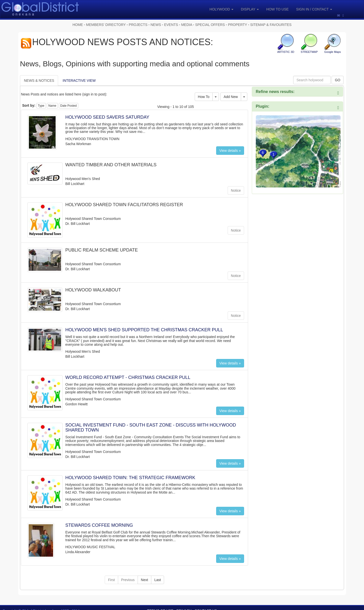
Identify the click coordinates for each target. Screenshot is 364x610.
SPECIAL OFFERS (210, 25)
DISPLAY (250, 9)
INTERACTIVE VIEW (79, 81)
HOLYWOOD (221, 9)
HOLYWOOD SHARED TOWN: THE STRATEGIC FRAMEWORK (130, 478)
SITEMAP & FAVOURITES (271, 25)
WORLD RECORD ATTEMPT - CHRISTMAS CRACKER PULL (128, 377)
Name (52, 106)
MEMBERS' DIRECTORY (106, 25)
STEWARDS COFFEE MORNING (99, 525)
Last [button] (158, 580)
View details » (230, 151)
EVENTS (171, 25)
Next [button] (144, 580)
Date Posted (69, 106)
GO (338, 80)
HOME (78, 25)
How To (204, 97)
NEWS (156, 25)
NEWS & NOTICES (39, 81)
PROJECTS (138, 25)
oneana (24, 14)
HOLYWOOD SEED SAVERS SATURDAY (107, 117)
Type (41, 106)
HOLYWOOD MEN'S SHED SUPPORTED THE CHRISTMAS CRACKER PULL (144, 330)
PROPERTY (237, 25)
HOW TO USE (277, 9)
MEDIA (187, 25)
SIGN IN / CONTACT (314, 9)
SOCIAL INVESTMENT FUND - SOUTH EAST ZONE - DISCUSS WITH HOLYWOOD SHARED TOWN (151, 428)
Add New (231, 97)
